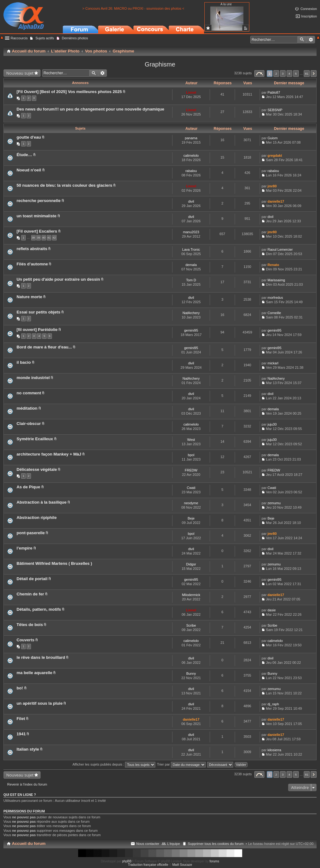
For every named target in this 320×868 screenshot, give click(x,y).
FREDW (191, 470)
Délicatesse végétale (37, 469)
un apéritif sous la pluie (40, 703)
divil (191, 201)
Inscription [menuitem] (309, 16)
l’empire (25, 548)
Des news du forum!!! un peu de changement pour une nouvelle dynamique (90, 109)
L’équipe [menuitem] (174, 844)
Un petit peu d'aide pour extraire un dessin (58, 279)
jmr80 (272, 186)
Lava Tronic (191, 249)
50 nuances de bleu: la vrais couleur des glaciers (64, 185)
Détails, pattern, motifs (39, 609)
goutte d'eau (29, 137)
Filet (21, 719)
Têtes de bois (30, 625)
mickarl (273, 363)
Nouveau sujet (20, 73)
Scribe (191, 625)
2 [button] (276, 74)
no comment (29, 393)
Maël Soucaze (182, 865)
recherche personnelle (39, 201)
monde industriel (33, 378)
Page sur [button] (259, 74)
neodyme (191, 503)
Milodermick (191, 595)
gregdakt (275, 155)
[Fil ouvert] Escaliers (37, 231)
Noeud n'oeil (29, 170)
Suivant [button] (314, 74)
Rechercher (302, 40)
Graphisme (160, 64)
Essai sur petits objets (38, 312)
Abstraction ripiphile (37, 518)
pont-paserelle (31, 533)
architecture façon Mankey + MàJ (49, 454)
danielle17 (276, 201)
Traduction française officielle (148, 865)
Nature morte (29, 297)
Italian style (28, 749)
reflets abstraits (32, 249)
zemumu (274, 503)
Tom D (191, 280)
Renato (273, 265)
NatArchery (191, 313)
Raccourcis (19, 38)
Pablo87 (274, 92)
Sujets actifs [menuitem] (45, 38)
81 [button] (307, 74)
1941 (21, 734)
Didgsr (191, 564)
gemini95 (191, 330)
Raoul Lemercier (280, 249)
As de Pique (28, 487)
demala (191, 265)
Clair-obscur (29, 424)
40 (44, 238)
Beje (191, 518)
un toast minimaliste (37, 216)
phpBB (127, 861)
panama (191, 138)
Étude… (24, 155)
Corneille (274, 313)
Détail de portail (32, 579)
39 (38, 238)
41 (49, 238)
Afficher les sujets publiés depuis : (114, 764)
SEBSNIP (275, 110)
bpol (191, 455)
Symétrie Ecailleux (35, 439)
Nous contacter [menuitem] (148, 844)
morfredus (275, 298)
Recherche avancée (311, 40)
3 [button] (283, 74)
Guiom (272, 138)
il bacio (24, 362)
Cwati (191, 488)
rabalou (191, 171)
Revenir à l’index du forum (27, 784)
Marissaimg (276, 280)
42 (54, 238)
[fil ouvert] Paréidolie (37, 330)
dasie (272, 610)
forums (215, 861)
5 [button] (296, 74)
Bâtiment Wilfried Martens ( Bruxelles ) (54, 563)
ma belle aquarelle (34, 673)
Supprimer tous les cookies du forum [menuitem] (216, 844)
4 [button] (289, 74)
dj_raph (273, 704)
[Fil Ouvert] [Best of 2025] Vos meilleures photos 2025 (69, 92)
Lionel (191, 92)
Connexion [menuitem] (309, 9)
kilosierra (274, 750)
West (191, 440)
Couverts (25, 640)
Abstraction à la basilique (42, 502)
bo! (20, 688)
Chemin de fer (30, 594)
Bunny (191, 673)
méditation (27, 408)
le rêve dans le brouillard (41, 657)
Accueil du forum (29, 843)
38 (33, 238)
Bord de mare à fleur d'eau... (44, 347)
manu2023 (191, 232)
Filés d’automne (32, 264)
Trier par (181, 764)
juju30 (272, 424)
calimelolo (191, 155)
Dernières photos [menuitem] (75, 38)
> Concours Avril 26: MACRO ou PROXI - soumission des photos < (133, 8)
